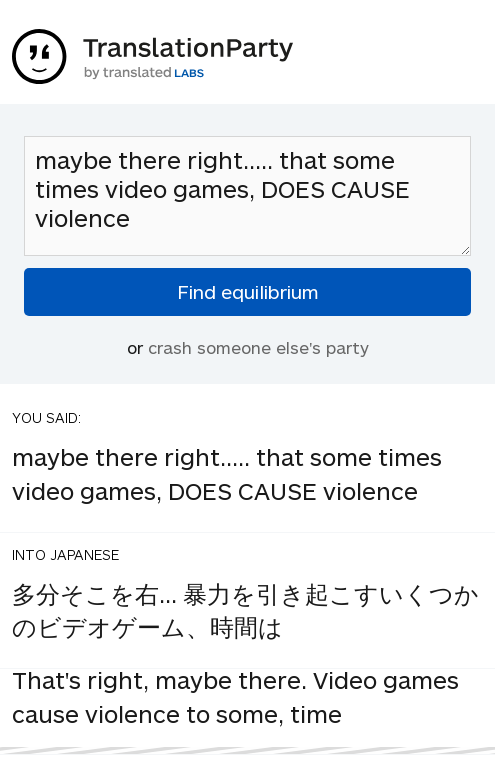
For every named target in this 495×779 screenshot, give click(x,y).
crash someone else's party (258, 347)
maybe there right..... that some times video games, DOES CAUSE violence (247, 196)
